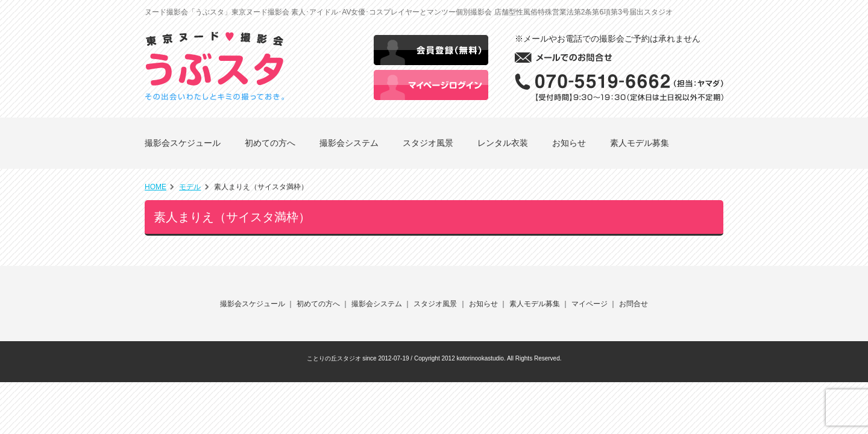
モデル (190, 187)
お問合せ (634, 304)
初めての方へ (270, 143)
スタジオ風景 (428, 143)
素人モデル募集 (640, 143)
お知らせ (569, 143)
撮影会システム (349, 143)
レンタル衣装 (503, 143)
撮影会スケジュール (183, 143)
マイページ (590, 304)
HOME (156, 187)
